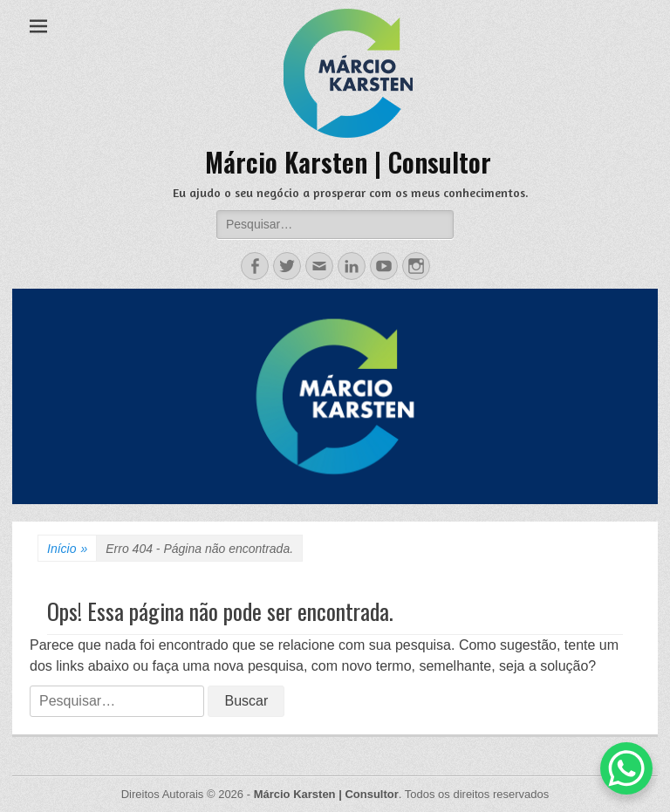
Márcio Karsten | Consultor (348, 162)
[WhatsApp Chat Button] (626, 768)
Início (67, 549)
